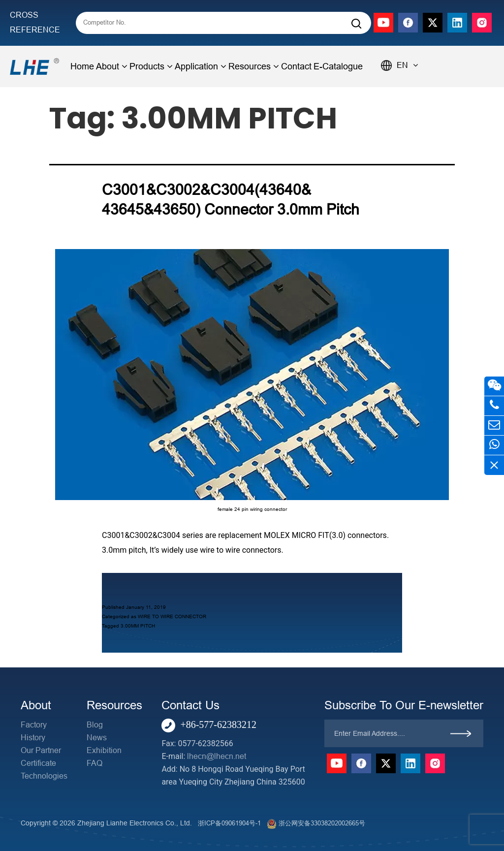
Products (151, 66)
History (33, 738)
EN (407, 65)
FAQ (94, 763)
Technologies (44, 776)
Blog (95, 725)
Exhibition (104, 750)
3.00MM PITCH (138, 626)
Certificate (38, 763)
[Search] (356, 24)
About (112, 66)
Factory (34, 725)
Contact (296, 66)
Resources (254, 66)
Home (82, 66)
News (97, 738)
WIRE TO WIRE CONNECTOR (172, 616)
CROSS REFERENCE (35, 22)
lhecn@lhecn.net (217, 756)
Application (201, 66)
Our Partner (41, 750)
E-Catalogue (338, 66)
